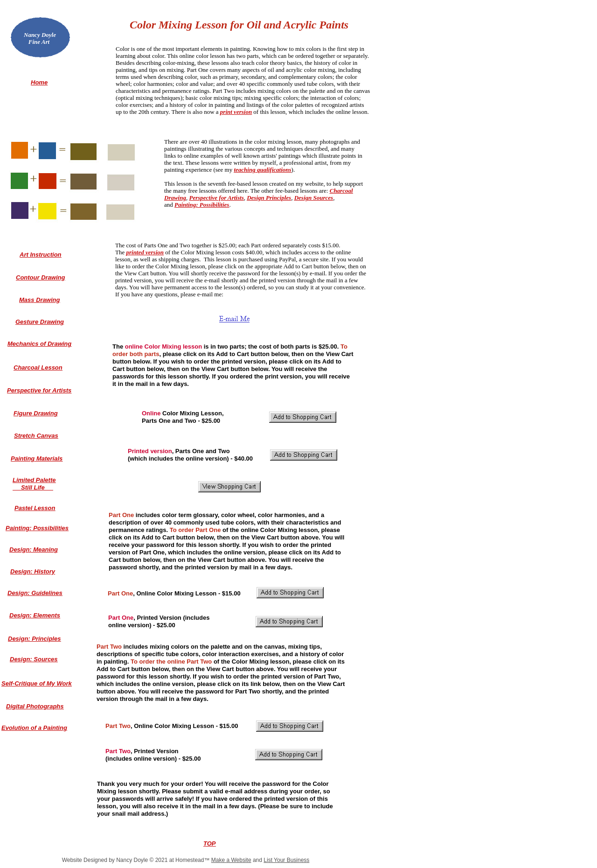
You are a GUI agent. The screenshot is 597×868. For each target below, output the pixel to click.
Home (39, 82)
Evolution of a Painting (34, 728)
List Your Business (286, 860)
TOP (210, 843)
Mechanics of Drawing (39, 344)
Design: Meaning (34, 549)
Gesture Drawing (40, 322)
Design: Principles (34, 639)
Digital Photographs (35, 706)
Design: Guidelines (35, 593)
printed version (145, 252)
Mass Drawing (39, 300)
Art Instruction (41, 255)
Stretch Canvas (36, 436)
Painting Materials (37, 458)
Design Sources (314, 198)
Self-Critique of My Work (37, 683)
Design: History (33, 571)
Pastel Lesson (35, 508)
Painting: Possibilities (202, 205)
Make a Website (231, 860)
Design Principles (269, 198)
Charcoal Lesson (38, 367)
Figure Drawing (36, 413)
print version (236, 112)
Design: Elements (35, 615)
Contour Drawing (40, 277)
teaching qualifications (262, 170)
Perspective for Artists (216, 198)
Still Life (33, 487)
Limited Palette (34, 480)
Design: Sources (34, 659)
